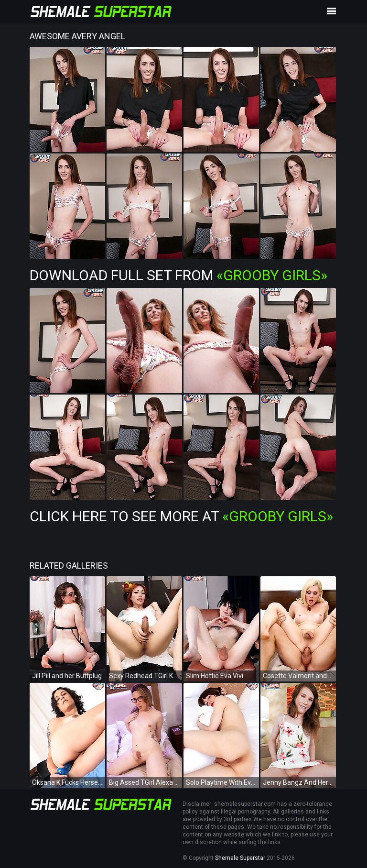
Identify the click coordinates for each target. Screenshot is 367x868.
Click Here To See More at (181, 516)
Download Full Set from (178, 275)
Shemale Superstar (240, 858)
